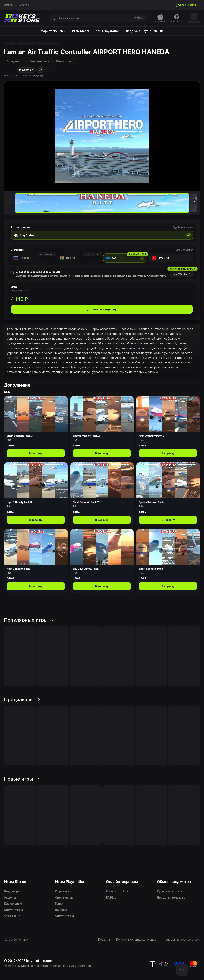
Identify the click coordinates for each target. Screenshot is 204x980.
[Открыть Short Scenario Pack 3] (36, 428)
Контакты (23, 5)
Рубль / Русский (188, 5)
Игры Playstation (107, 31)
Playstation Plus (117, 891)
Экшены (10, 897)
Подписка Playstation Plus (145, 31)
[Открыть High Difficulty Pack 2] (168, 428)
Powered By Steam (17, 966)
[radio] (102, 235)
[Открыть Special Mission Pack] (168, 494)
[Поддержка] (182, 970)
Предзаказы (22, 699)
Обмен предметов (174, 882)
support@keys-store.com (183, 939)
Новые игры (22, 779)
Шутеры (61, 910)
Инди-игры (12, 891)
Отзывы (9, 5)
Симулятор (15, 61)
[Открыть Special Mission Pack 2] (102, 428)
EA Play (111, 897)
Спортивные (64, 897)
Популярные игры (29, 620)
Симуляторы (13, 910)
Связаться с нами (16, 939)
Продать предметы (171, 897)
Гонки (59, 903)
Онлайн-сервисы (122, 882)
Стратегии (12, 916)
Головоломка (40, 61)
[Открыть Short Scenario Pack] (168, 561)
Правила (104, 939)
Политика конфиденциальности (138, 939)
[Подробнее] (182, 274)
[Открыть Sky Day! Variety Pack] (102, 561)
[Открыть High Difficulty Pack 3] (36, 494)
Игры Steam (81, 31)
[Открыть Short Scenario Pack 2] (102, 494)
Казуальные (13, 903)
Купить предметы (170, 891)
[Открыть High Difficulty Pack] (36, 561)
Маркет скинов (53, 31)
